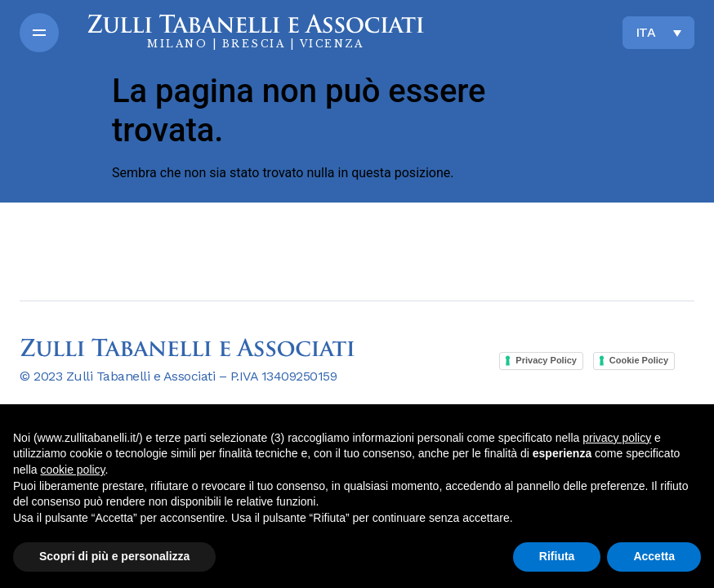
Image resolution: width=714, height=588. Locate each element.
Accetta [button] (654, 556)
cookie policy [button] (72, 470)
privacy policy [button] (617, 438)
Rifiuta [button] (557, 556)
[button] (39, 33)
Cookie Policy (639, 360)
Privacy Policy (546, 360)
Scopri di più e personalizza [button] (114, 556)
